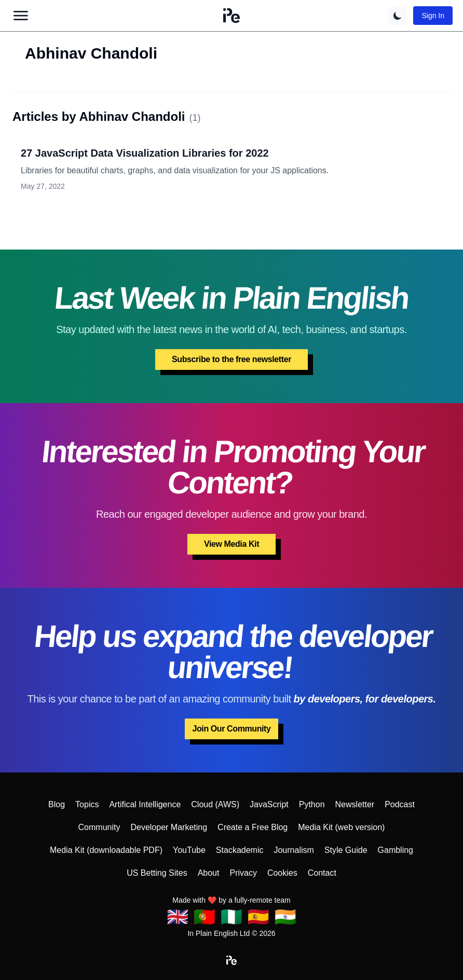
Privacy (243, 873)
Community (99, 827)
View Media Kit (231, 544)
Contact (322, 873)
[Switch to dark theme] (398, 16)
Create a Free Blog (253, 827)
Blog (57, 804)
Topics (87, 804)
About (209, 873)
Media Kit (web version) (341, 827)
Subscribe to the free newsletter (231, 359)
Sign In (433, 16)
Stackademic (240, 850)
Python (312, 804)
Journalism (294, 850)
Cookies (282, 873)
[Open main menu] (21, 16)
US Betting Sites (157, 873)
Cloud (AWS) (215, 804)
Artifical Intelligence (145, 804)
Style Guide (346, 850)
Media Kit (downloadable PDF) (106, 850)
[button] (231, 16)
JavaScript (269, 804)
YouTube (189, 850)
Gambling (396, 850)
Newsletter (355, 804)
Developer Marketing (169, 827)
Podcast (400, 804)
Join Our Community (231, 729)
